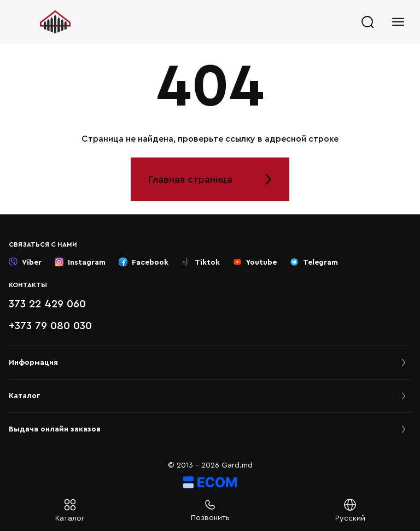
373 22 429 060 (47, 304)
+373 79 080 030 (50, 326)
